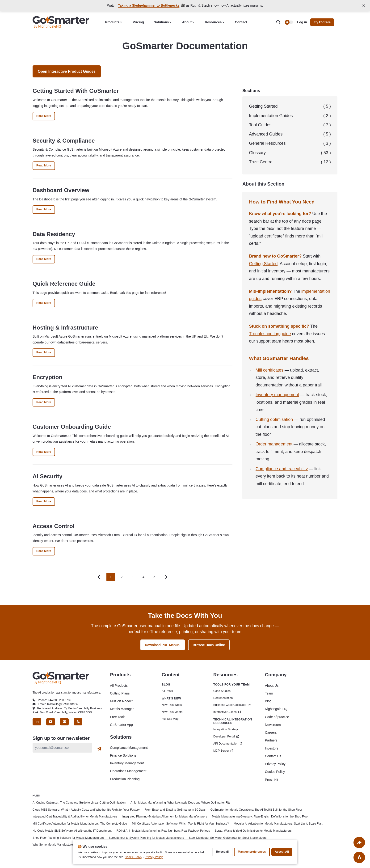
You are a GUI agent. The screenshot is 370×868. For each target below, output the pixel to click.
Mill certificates (269, 370)
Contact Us (273, 756)
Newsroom (273, 725)
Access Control (53, 526)
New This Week (172, 705)
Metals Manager (122, 709)
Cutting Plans (120, 693)
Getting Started (290, 106)
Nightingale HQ (276, 709)
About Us (272, 686)
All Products (119, 686)
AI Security (47, 476)
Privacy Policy (275, 764)
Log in (302, 22)
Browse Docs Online (209, 645)
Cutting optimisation (274, 419)
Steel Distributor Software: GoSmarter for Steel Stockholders (228, 838)
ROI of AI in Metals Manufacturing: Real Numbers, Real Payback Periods (163, 831)
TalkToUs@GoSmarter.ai (63, 704)
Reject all (222, 852)
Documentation (223, 698)
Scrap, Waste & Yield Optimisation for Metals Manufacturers (253, 831)
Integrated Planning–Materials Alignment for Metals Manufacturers (165, 817)
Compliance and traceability (282, 469)
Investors (272, 748)
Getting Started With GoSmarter (76, 91)
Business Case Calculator (232, 705)
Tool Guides (290, 125)
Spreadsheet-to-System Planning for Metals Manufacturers (146, 838)
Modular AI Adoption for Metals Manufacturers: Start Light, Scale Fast (278, 824)
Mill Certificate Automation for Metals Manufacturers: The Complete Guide (80, 824)
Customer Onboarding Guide (72, 427)
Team (269, 693)
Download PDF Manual (163, 645)
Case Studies (222, 691)
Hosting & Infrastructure (65, 328)
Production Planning (125, 779)
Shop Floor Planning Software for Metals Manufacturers (68, 838)
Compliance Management (129, 748)
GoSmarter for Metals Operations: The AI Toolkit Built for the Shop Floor (256, 810)
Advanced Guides (290, 134)
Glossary (290, 153)
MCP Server (223, 751)
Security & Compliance (64, 141)
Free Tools (118, 717)
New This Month (172, 712)
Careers (271, 733)
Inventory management (277, 395)
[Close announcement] (364, 6)
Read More (46, 117)
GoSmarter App (121, 725)
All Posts (167, 691)
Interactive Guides (227, 712)
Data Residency (54, 234)
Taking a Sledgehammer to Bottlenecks (149, 5)
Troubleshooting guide (270, 334)
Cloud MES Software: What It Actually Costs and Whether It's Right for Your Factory (86, 810)
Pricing (138, 22)
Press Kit (272, 780)
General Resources (290, 143)
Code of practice (277, 717)
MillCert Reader (121, 701)
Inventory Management (127, 763)
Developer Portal (226, 737)
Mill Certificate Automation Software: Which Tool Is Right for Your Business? (180, 824)
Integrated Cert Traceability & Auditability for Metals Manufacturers (75, 817)
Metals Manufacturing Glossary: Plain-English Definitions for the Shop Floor (260, 817)
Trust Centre (290, 162)
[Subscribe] (99, 749)
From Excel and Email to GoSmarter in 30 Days (175, 810)
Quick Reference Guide (64, 284)
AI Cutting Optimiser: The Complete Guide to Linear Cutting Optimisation (79, 803)
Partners (271, 740)
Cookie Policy (275, 772)
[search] (281, 22)
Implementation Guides (290, 116)
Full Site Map (170, 719)
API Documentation (228, 744)
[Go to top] (359, 857)
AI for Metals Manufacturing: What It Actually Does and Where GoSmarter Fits (180, 803)
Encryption (47, 377)
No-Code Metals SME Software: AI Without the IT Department (72, 831)
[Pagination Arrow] (166, 577)
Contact (241, 22)
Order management (274, 444)
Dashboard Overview (61, 190)
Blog (268, 701)
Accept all (282, 852)
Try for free (322, 22)
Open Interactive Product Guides (67, 71)
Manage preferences (252, 852)
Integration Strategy (226, 729)
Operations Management (128, 771)
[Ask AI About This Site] (359, 842)
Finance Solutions (123, 755)
